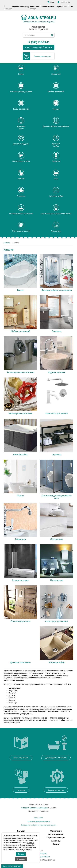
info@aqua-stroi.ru (42, 857)
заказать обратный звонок (39, 48)
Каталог (20, 7)
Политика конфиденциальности (38, 821)
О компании (8, 8)
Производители (56, 834)
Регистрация (65, 2)
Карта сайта (39, 818)
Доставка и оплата (35, 8)
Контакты (52, 7)
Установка (44, 7)
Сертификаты (62, 7)
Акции (14, 7)
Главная (7, 243)
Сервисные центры (56, 837)
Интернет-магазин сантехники (34, 808)
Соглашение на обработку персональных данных (38, 825)
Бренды (27, 7)
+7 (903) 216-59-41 (38, 42)
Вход (52, 2)
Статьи (70, 7)
